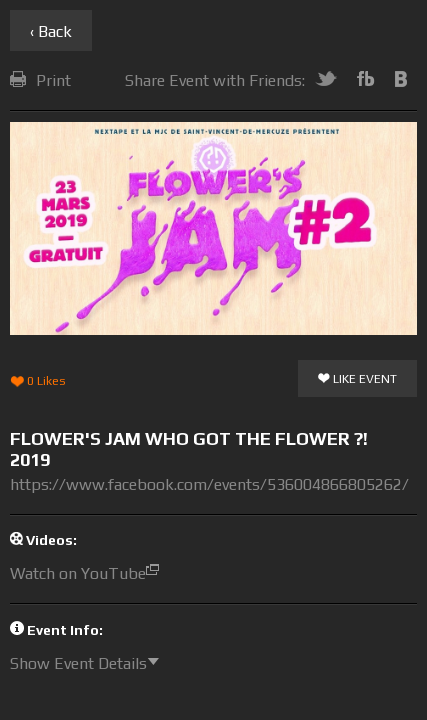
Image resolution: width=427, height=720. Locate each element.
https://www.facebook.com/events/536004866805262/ (209, 484)
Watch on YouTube (89, 573)
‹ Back (51, 31)
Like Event (357, 380)
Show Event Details (89, 663)
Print (40, 80)
